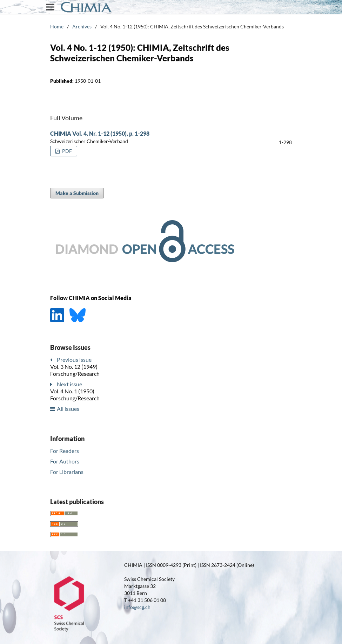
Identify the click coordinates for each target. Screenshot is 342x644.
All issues (68, 409)
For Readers (65, 451)
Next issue (69, 384)
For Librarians (67, 472)
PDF (66, 151)
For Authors (65, 461)
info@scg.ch (137, 607)
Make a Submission (77, 193)
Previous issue (74, 360)
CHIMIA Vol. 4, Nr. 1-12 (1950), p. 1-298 (100, 133)
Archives (82, 26)
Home (57, 26)
